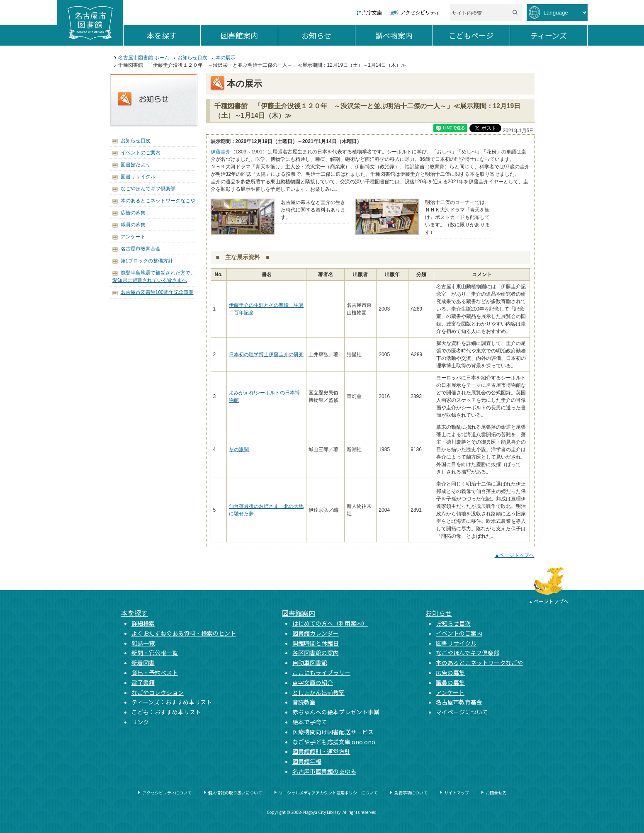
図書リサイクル (138, 177)
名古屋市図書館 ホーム (144, 58)
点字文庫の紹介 (313, 682)
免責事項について (411, 793)
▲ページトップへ (515, 555)
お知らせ (328, 35)
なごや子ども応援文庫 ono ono (334, 742)
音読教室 (304, 702)
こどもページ (479, 35)
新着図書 (143, 663)
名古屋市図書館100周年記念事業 (157, 292)
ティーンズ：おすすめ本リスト (172, 702)
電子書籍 (143, 682)
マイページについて (462, 712)
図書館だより (136, 165)
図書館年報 (307, 761)
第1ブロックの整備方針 (147, 261)
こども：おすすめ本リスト (166, 712)
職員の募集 (133, 225)
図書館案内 (249, 35)
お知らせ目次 (192, 58)
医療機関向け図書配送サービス (333, 732)
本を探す (174, 35)
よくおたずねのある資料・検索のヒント (184, 633)
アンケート (133, 237)
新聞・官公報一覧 (155, 653)
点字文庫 (372, 12)
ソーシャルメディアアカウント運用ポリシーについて (328, 793)
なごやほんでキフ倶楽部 (148, 189)
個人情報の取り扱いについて (235, 793)
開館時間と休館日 (316, 643)
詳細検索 (143, 623)
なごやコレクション (158, 692)
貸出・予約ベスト (155, 673)
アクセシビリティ (420, 12)
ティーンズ (559, 35)
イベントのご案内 (141, 153)
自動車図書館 (310, 663)
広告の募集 (133, 213)
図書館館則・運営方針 (321, 751)
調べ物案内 (404, 35)
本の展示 (226, 58)
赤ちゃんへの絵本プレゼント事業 (336, 712)
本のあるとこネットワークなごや (158, 201)
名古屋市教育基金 (141, 249)
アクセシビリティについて (167, 793)
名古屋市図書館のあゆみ (324, 771)
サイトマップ (457, 793)
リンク (140, 722)
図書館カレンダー (316, 633)
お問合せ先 (496, 793)
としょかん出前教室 (318, 692)
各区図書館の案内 (316, 653)
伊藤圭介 (221, 152)
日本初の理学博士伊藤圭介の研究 (266, 355)
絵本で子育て (310, 722)
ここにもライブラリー (321, 673)
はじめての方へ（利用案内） (330, 623)
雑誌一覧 (143, 643)
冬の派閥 (239, 449)
